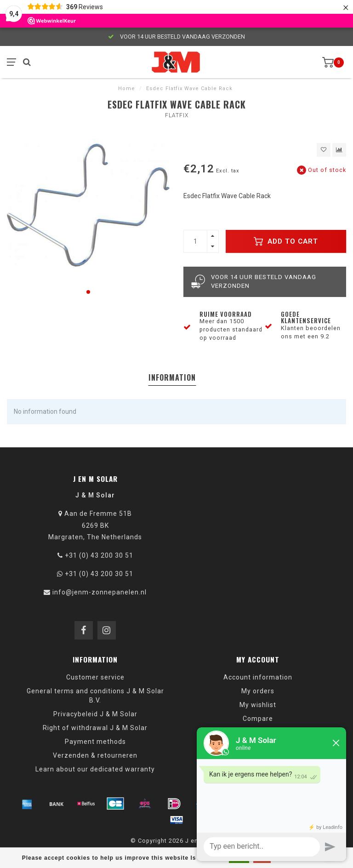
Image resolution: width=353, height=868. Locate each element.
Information (172, 377)
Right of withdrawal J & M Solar (95, 728)
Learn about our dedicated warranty (95, 769)
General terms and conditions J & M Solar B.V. (95, 696)
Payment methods (95, 742)
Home (127, 89)
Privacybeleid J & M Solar (95, 714)
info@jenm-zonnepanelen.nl (100, 592)
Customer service (95, 677)
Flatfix (177, 115)
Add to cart (286, 241)
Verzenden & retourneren (95, 755)
